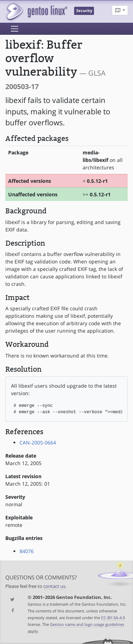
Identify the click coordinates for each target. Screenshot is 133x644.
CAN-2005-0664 (38, 443)
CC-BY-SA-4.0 (113, 618)
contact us (54, 586)
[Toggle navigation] (15, 29)
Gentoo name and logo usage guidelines (87, 624)
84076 (27, 551)
